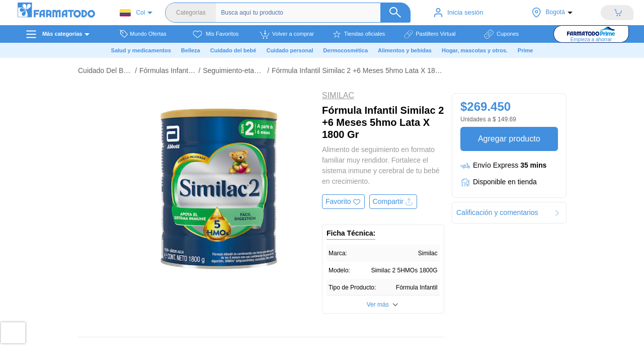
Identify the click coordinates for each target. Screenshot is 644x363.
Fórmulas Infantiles (168, 70)
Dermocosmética (345, 50)
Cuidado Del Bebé (105, 70)
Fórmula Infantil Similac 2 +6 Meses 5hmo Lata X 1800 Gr (358, 70)
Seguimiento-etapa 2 (234, 70)
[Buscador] (314, 13)
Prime (526, 50)
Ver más (378, 305)
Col (132, 13)
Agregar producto (509, 139)
